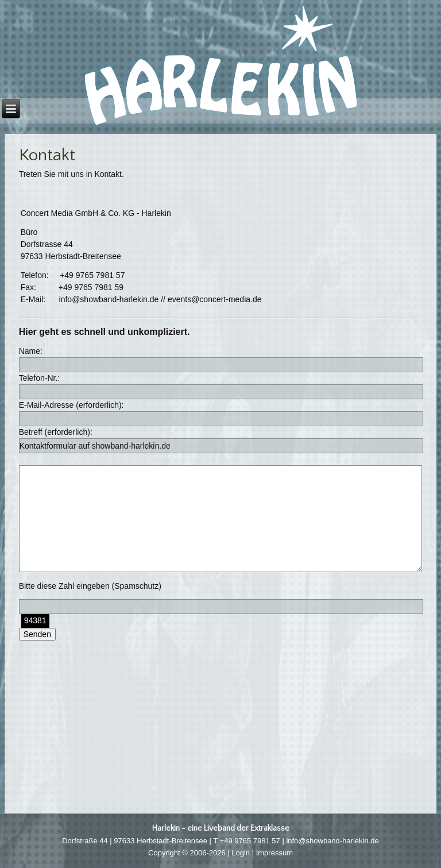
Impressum (274, 853)
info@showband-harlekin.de (332, 841)
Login (241, 853)
